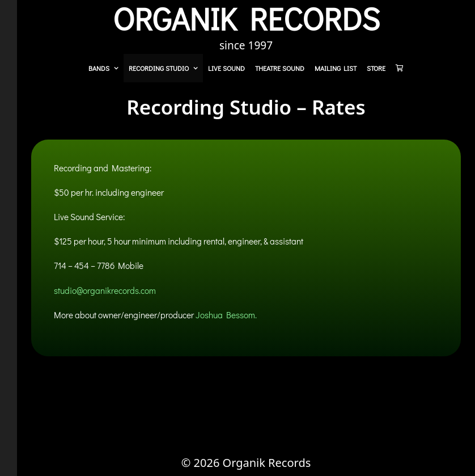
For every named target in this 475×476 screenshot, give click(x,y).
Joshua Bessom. (226, 315)
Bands (106, 68)
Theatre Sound (280, 68)
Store (376, 68)
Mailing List (336, 68)
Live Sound (226, 68)
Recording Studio (166, 68)
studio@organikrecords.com (105, 290)
